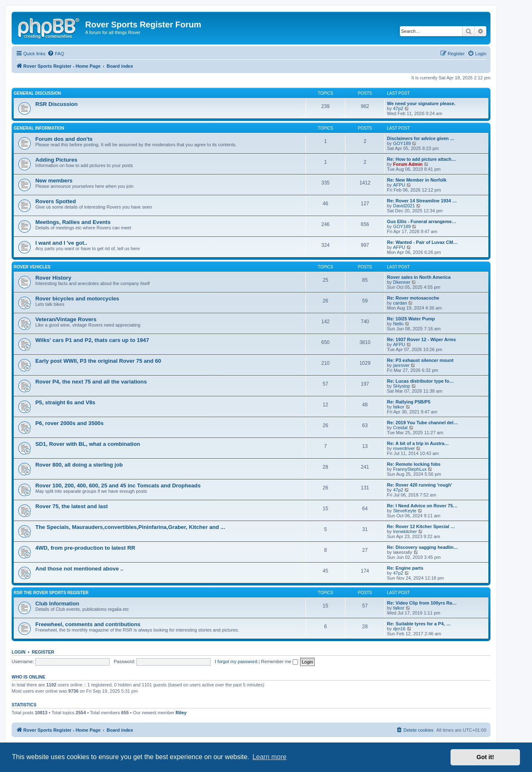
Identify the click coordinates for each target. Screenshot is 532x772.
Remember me (280, 661)
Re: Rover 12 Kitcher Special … (421, 526)
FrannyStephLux (410, 469)
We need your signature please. (421, 103)
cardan (400, 303)
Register (43, 652)
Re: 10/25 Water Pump (411, 319)
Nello (398, 324)
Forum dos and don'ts (64, 139)
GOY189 (402, 143)
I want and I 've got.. (61, 243)
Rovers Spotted (55, 201)
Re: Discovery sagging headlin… (422, 547)
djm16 (399, 629)
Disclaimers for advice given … (421, 138)
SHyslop (402, 386)
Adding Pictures (56, 160)
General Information (39, 128)
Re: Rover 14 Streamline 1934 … (422, 201)
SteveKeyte (405, 511)
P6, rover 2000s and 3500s (69, 423)
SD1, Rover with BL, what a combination (88, 444)
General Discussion (37, 93)
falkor (399, 407)
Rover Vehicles (32, 267)
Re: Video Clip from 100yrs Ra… (422, 603)
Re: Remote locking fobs (414, 464)
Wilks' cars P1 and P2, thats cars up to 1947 (92, 340)
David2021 (404, 206)
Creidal (400, 428)
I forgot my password (236, 661)
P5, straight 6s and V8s (65, 402)
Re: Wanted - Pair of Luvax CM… (422, 242)
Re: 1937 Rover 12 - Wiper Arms (421, 339)
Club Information (57, 604)
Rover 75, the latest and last (71, 506)
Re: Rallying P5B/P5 (409, 402)
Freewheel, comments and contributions (88, 624)
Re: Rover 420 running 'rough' (420, 485)
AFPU (399, 185)
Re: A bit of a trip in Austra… (418, 443)
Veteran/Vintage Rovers (66, 319)
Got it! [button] (485, 757)
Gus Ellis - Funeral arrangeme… (422, 221)
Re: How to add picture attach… (421, 159)
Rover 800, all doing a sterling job (79, 465)
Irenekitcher (405, 531)
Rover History (53, 278)
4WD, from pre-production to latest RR (85, 548)
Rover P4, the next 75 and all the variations (91, 382)
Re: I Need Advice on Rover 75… (422, 506)
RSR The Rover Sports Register (51, 593)
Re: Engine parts (405, 568)
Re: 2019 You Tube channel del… (422, 423)
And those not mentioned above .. (79, 569)
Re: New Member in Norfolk (417, 180)
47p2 (398, 108)
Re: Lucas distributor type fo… (420, 381)
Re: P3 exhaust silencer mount (420, 360)
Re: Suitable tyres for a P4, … (419, 624)
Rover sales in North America (419, 277)
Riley (181, 713)
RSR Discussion (57, 104)
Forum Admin (408, 164)
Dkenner (402, 282)
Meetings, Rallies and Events (73, 222)
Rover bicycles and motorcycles (77, 299)
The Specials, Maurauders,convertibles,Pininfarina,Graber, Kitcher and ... (130, 527)
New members (54, 181)
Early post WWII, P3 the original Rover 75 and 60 (98, 361)
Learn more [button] (269, 757)
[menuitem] (56, 54)
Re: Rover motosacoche (413, 298)
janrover (401, 365)
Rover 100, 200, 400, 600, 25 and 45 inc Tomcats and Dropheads (118, 486)
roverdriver (404, 448)
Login (18, 652)
